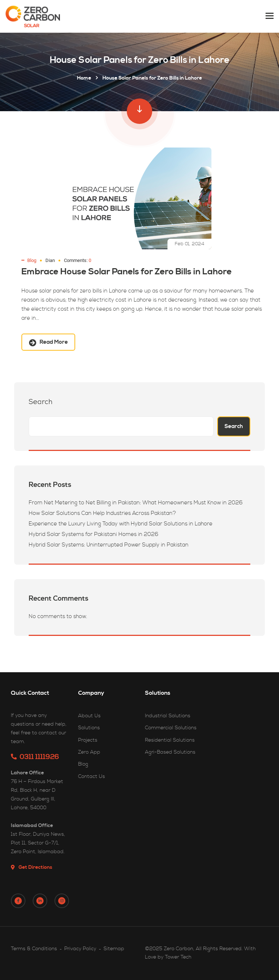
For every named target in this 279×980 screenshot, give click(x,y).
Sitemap (114, 949)
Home (84, 78)
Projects (88, 740)
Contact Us (92, 777)
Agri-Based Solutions (170, 752)
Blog (32, 260)
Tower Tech (178, 957)
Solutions (89, 728)
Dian (50, 260)
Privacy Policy (80, 949)
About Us (89, 716)
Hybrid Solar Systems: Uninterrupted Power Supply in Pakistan (109, 545)
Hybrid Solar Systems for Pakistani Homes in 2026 (94, 534)
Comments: (78, 260)
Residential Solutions (170, 740)
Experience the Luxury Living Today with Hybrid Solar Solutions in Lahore (121, 524)
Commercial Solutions (171, 728)
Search (41, 402)
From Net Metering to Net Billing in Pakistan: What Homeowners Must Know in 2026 (136, 503)
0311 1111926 (35, 757)
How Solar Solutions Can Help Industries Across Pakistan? (102, 513)
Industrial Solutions (168, 716)
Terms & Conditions (34, 949)
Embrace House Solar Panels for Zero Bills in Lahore (127, 272)
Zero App (89, 752)
